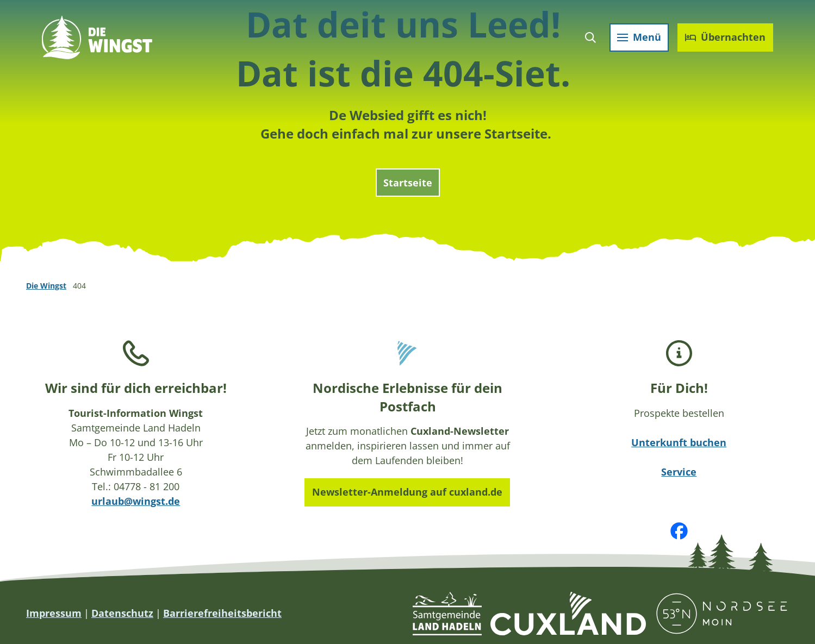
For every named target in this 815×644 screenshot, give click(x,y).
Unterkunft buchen (679, 442)
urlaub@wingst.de (136, 501)
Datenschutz (122, 613)
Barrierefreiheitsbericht (222, 613)
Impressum (54, 613)
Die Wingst (46, 286)
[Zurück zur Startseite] (99, 39)
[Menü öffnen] (637, 39)
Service (679, 472)
